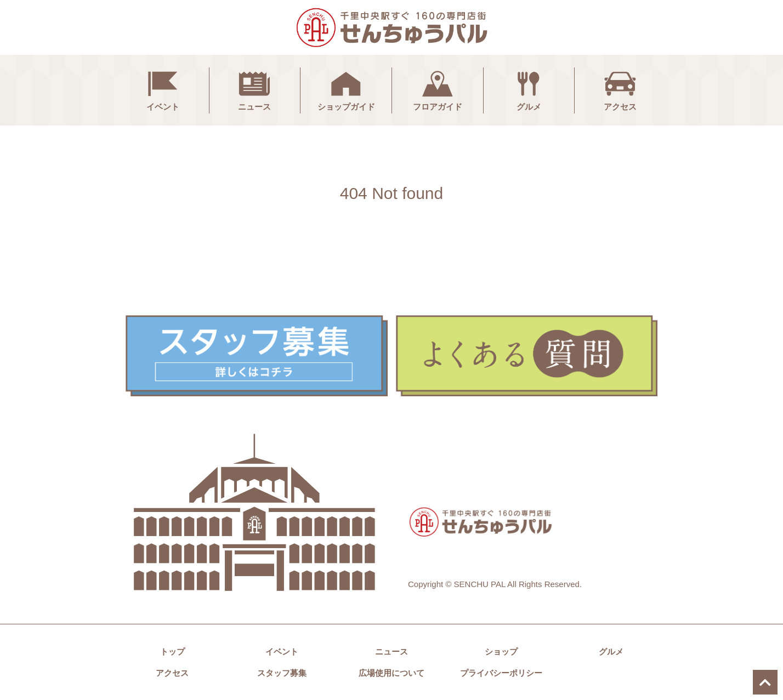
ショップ (501, 651)
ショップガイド (346, 89)
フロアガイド (438, 89)
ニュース (254, 89)
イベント (163, 89)
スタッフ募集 (282, 673)
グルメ (529, 89)
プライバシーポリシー (501, 673)
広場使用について (392, 673)
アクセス (620, 89)
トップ (172, 651)
